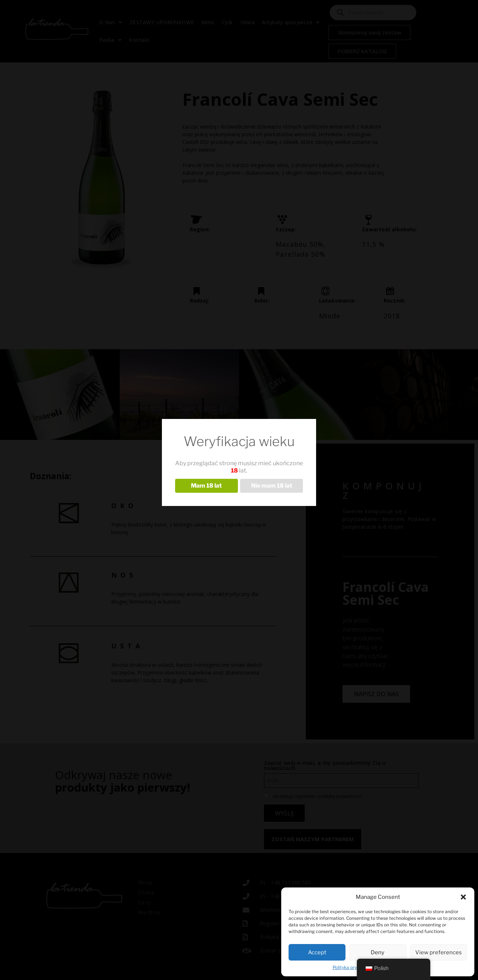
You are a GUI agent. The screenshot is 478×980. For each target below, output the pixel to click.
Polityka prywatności (354, 967)
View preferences (439, 952)
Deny (378, 952)
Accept (317, 952)
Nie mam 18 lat (272, 486)
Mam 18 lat (206, 486)
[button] (463, 897)
